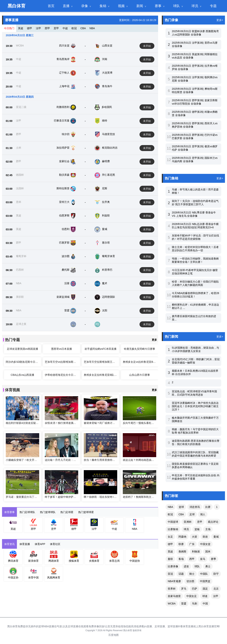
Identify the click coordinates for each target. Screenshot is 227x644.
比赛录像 (173, 566)
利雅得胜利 (63, 107)
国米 (208, 551)
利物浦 (196, 551)
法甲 (38, 28)
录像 (85, 6)
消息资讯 (195, 507)
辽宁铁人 (64, 73)
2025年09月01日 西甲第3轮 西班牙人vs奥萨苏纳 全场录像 (195, 125)
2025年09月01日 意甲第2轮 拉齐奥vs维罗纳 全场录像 (195, 67)
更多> (220, 20)
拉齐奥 (106, 202)
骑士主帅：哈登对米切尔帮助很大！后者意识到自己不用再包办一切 (195, 249)
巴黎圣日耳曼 (62, 121)
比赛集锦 (173, 529)
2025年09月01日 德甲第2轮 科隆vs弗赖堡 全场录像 (195, 113)
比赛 (208, 507)
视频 (121, 6)
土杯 (19, 148)
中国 (205, 604)
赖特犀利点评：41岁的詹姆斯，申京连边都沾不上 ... (195, 306)
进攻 (186, 566)
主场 (208, 529)
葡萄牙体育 (108, 256)
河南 (105, 59)
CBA (83, 28)
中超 (65, 28)
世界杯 (172, 589)
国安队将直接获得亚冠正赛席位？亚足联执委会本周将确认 (195, 465)
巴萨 (194, 589)
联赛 (181, 544)
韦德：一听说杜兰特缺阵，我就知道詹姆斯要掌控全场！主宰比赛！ (195, 260)
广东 (192, 544)
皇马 (203, 559)
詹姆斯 (182, 551)
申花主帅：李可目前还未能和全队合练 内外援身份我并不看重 (196, 477)
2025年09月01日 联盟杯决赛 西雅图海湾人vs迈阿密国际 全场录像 (195, 33)
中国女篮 (205, 544)
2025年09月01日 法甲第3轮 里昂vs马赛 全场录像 (195, 44)
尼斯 (105, 188)
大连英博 (107, 73)
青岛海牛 (107, 86)
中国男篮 (205, 581)
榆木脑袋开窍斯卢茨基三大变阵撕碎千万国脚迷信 (195, 419)
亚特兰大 (64, 202)
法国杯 (20, 188)
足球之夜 (21, 324)
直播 (66, 6)
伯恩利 (66, 229)
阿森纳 (182, 537)
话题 (181, 574)
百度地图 (113, 635)
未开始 (147, 46)
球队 (176, 6)
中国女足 (192, 596)
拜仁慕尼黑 (108, 175)
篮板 (197, 529)
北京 (216, 589)
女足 (170, 537)
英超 (21, 28)
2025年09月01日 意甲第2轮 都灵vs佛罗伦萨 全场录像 (195, 148)
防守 (216, 574)
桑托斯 (66, 270)
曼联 (170, 559)
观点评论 (213, 522)
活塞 (67, 283)
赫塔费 (106, 161)
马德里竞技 (108, 134)
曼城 (105, 229)
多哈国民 (107, 107)
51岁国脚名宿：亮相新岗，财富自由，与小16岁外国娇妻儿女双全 (195, 349)
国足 (205, 589)
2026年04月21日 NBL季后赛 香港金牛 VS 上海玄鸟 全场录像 (194, 214)
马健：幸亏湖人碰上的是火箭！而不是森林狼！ (195, 191)
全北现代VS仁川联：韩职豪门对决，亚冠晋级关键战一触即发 (196, 361)
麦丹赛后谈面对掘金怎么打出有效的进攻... (194, 318)
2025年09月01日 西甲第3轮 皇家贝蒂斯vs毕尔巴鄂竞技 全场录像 (195, 102)
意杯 (19, 202)
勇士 (208, 566)
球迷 (205, 596)
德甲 (30, 28)
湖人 (203, 514)
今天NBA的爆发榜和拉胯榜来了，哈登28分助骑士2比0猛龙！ (195, 295)
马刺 (194, 604)
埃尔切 (66, 134)
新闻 (140, 6)
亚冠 (170, 574)
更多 (154, 340)
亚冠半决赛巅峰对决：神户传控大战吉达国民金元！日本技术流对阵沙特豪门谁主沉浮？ (195, 406)
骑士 (192, 574)
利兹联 (106, 215)
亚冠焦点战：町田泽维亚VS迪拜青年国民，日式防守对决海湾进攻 (194, 393)
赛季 (213, 559)
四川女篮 (64, 46)
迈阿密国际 (108, 297)
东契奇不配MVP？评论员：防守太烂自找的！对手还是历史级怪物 (195, 237)
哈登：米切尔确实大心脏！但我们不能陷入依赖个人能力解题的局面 (195, 283)
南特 (105, 121)
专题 (213, 6)
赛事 (158, 6)
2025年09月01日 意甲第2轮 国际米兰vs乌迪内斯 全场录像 (195, 160)
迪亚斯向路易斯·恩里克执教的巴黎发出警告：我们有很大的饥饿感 (196, 442)
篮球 (181, 507)
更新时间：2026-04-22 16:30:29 (138, 20)
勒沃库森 (64, 175)
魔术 (105, 283)
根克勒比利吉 (110, 148)
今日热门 (9, 28)
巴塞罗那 (64, 243)
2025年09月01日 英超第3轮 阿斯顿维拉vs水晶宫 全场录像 (195, 56)
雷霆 (67, 310)
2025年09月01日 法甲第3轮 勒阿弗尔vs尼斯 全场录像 (195, 79)
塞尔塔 (106, 243)
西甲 (47, 28)
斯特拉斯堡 (63, 188)
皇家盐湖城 (63, 297)
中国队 (204, 574)
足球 (192, 514)
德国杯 (20, 175)
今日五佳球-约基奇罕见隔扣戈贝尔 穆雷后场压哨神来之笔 (195, 272)
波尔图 (66, 256)
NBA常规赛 (174, 581)
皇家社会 (64, 161)
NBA (92, 28)
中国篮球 (173, 522)
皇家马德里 (174, 596)
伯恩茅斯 (64, 215)
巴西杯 (20, 270)
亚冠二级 (21, 107)
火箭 (194, 537)
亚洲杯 (188, 522)
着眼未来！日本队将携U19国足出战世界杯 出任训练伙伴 (195, 372)
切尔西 (190, 581)
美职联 (20, 297)
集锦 (103, 6)
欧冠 (74, 28)
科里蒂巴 (107, 270)
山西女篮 (107, 46)
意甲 (56, 28)
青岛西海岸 (63, 59)
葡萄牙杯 (21, 256)
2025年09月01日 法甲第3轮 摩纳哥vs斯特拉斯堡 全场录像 (195, 90)
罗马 (184, 589)
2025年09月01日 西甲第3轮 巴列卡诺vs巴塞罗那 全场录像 (195, 137)
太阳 (105, 310)
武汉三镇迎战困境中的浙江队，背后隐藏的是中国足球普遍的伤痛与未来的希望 (195, 454)
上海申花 (64, 86)
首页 (51, 6)
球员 (195, 6)
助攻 (205, 537)
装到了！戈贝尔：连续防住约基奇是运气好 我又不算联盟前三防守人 (195, 203)
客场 (181, 559)
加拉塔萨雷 (63, 148)
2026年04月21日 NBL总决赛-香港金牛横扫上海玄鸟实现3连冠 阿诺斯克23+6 (195, 226)
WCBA (20, 46)
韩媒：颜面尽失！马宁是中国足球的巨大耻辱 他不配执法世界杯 (195, 431)
